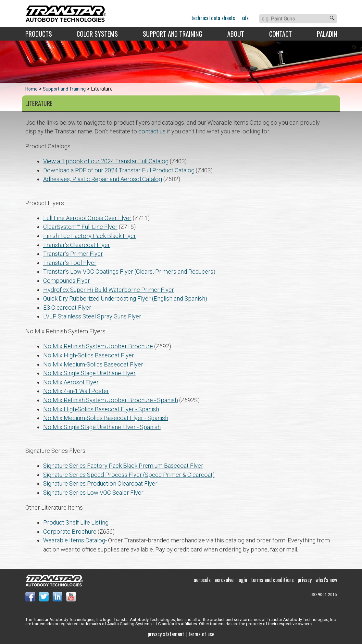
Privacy (305, 580)
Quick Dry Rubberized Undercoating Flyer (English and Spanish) (125, 298)
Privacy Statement (166, 634)
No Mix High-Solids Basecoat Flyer (89, 355)
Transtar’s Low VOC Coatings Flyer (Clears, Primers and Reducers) (129, 272)
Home (31, 89)
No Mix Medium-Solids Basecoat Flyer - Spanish (106, 418)
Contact (281, 34)
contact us (152, 131)
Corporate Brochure (70, 532)
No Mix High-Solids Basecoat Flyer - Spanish (101, 409)
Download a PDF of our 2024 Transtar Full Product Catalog (119, 170)
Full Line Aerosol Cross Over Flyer (87, 218)
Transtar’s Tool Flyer (70, 263)
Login (242, 580)
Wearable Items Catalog (74, 540)
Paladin (327, 34)
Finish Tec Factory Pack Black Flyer (90, 236)
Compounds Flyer (67, 281)
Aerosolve (224, 580)
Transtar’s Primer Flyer (73, 254)
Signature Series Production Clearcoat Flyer (100, 483)
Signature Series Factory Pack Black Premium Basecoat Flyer (123, 466)
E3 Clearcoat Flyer (67, 308)
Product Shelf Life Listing (76, 522)
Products (39, 34)
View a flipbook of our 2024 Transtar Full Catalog (106, 161)
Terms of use (201, 634)
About (236, 34)
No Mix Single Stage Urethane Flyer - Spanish (102, 427)
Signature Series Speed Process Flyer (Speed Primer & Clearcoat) (129, 475)
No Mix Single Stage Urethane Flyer (89, 373)
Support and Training (173, 34)
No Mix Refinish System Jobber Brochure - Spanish (111, 400)
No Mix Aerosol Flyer (71, 382)
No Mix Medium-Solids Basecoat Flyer (93, 364)
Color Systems (97, 34)
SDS (245, 18)
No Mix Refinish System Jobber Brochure (98, 346)
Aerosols (202, 580)
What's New (326, 580)
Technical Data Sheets (213, 18)
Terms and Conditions (272, 580)
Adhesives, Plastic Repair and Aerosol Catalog (103, 179)
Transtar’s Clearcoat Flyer (77, 245)
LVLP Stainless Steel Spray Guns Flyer (92, 316)
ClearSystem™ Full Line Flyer (80, 227)
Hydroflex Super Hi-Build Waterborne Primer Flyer (109, 290)
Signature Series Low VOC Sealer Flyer (93, 493)
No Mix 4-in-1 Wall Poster (76, 391)
